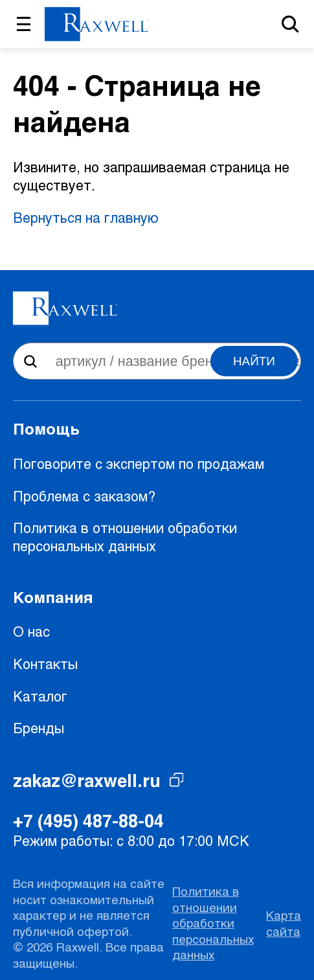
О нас (31, 631)
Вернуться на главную (86, 217)
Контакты (45, 664)
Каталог (40, 696)
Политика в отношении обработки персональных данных (125, 537)
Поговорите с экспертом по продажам (139, 463)
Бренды (39, 728)
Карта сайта (284, 923)
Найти (254, 361)
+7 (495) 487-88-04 (88, 820)
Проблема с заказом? (84, 496)
